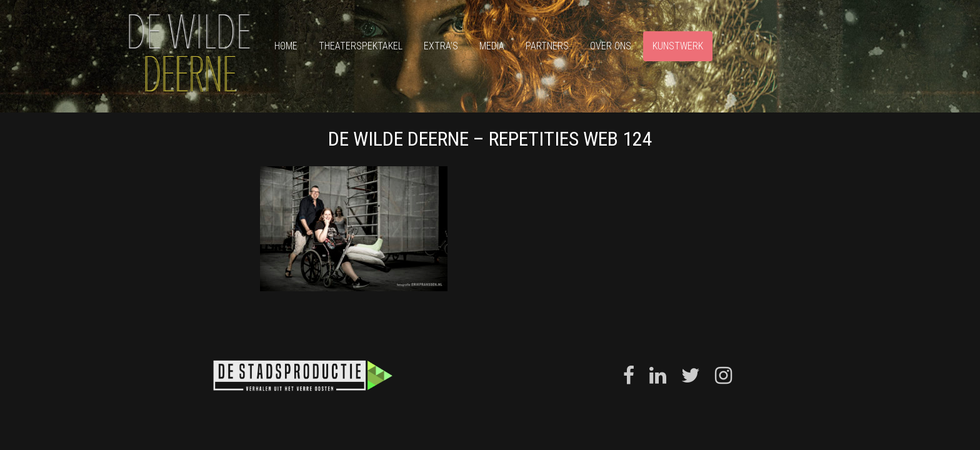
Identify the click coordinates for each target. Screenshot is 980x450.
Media (492, 46)
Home (286, 46)
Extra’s (441, 46)
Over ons (611, 46)
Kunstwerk (678, 46)
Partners (547, 46)
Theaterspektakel (361, 46)
